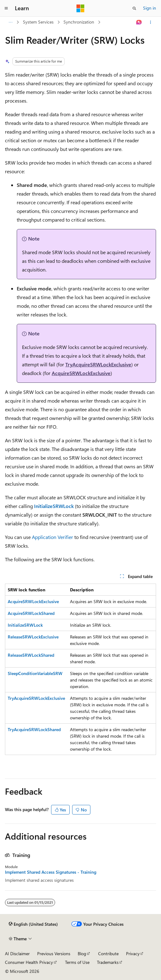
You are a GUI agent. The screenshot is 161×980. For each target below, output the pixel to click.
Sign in (150, 8)
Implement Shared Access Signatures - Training (51, 872)
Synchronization (79, 22)
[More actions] (151, 22)
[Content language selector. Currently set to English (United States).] (33, 924)
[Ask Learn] (139, 22)
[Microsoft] (80, 8)
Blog (82, 954)
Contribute (108, 954)
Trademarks (108, 962)
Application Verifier (52, 537)
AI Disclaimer (17, 954)
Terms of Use (77, 962)
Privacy (133, 954)
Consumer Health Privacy (29, 962)
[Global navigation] (6, 8)
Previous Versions (54, 954)
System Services (38, 22)
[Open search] (134, 8)
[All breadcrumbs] (10, 22)
